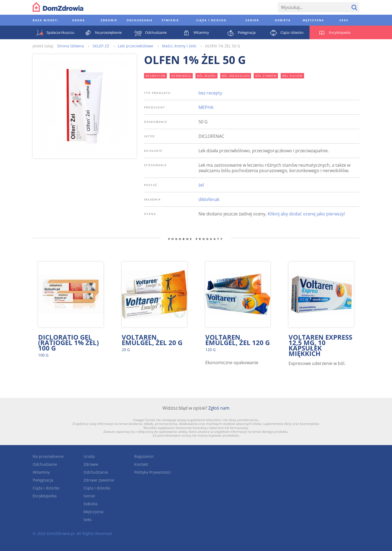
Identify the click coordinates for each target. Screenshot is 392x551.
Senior (89, 496)
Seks (88, 520)
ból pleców (293, 76)
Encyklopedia (45, 496)
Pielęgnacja (43, 480)
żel (201, 185)
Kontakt (141, 464)
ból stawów (266, 76)
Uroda (89, 456)
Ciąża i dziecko (46, 488)
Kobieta (91, 504)
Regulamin (144, 456)
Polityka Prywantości (153, 472)
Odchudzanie (45, 464)
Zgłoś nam (219, 408)
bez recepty (210, 93)
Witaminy (41, 472)
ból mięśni (206, 76)
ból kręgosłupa (236, 76)
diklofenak (209, 199)
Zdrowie (91, 464)
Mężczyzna (94, 512)
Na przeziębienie (48, 456)
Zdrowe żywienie (99, 480)
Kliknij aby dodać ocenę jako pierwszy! (306, 214)
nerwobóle (181, 76)
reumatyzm (155, 76)
